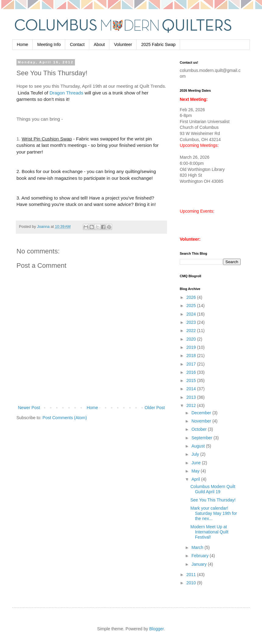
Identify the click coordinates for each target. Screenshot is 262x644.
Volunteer (123, 44)
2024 (192, 314)
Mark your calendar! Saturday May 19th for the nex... (214, 513)
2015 (192, 380)
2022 (192, 331)
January (200, 564)
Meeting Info (49, 44)
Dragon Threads (66, 93)
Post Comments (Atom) (65, 418)
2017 (192, 364)
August (198, 446)
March (198, 547)
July (196, 454)
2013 (192, 397)
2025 (192, 306)
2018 (192, 356)
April (196, 479)
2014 (192, 389)
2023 (192, 322)
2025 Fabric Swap (158, 44)
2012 (192, 405)
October (200, 429)
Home (22, 44)
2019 (192, 347)
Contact (77, 44)
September (202, 438)
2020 (192, 339)
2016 (192, 372)
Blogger (156, 629)
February (200, 556)
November (202, 421)
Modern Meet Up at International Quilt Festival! (209, 532)
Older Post (155, 408)
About (99, 44)
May (196, 471)
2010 (192, 583)
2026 (192, 297)
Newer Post (29, 408)
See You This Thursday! (213, 500)
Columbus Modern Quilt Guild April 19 (213, 489)
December (202, 413)
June (196, 463)
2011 (192, 575)
